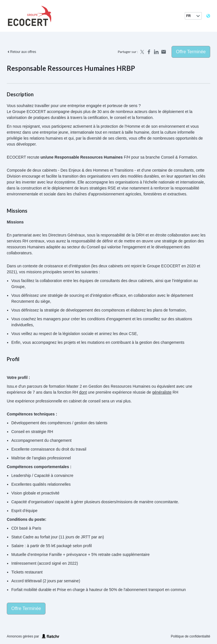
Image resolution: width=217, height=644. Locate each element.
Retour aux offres (21, 52)
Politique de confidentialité (191, 636)
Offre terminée (191, 52)
